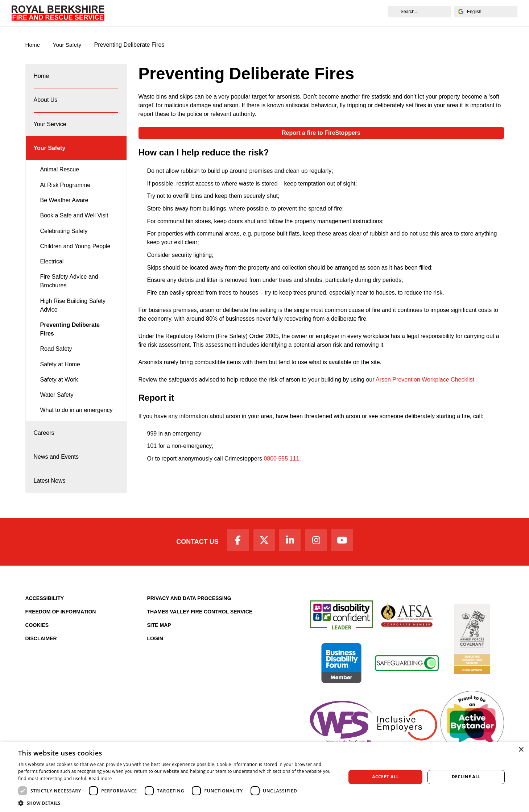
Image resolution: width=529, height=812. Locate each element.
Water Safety (57, 403)
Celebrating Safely (64, 240)
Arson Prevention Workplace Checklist (425, 380)
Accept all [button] (385, 777)
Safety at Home (60, 373)
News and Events (358, 13)
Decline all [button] (466, 777)
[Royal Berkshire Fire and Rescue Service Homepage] (58, 13)
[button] (177, 803)
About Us (149, 13)
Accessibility (45, 615)
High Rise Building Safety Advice (73, 314)
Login (155, 655)
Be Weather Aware (64, 209)
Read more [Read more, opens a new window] (100, 778)
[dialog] (264, 777)
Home (119, 13)
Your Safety (231, 13)
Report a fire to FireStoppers (321, 133)
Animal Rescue (60, 178)
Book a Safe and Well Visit (74, 224)
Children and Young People (75, 255)
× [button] (521, 750)
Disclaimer (41, 655)
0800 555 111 (281, 459)
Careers (267, 13)
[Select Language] (486, 12)
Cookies (37, 642)
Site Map (159, 642)
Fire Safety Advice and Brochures (69, 290)
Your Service (188, 13)
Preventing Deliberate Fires (70, 338)
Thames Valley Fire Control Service (200, 629)
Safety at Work (59, 388)
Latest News (50, 495)
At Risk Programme (65, 194)
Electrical (52, 270)
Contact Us (193, 558)
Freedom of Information (61, 629)
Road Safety (56, 357)
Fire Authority (306, 13)
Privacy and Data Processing (189, 615)
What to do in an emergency (77, 419)
